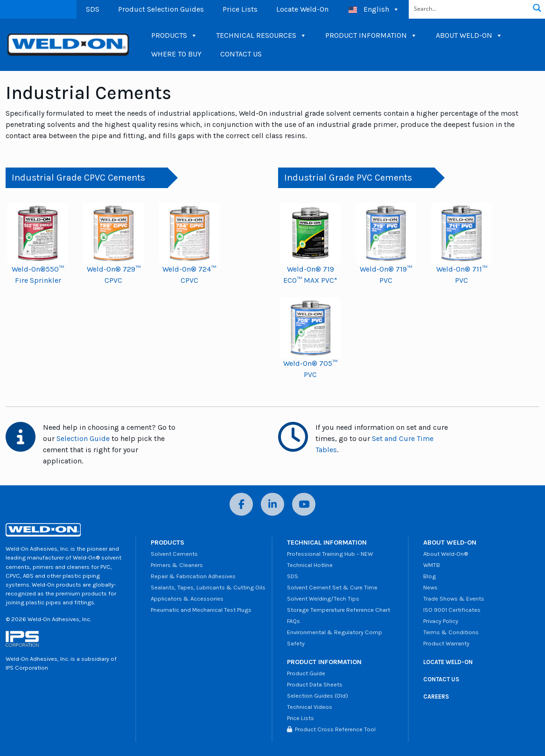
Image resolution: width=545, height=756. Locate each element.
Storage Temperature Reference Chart (339, 610)
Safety (296, 643)
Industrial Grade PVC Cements (348, 178)
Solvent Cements (174, 554)
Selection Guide (83, 438)
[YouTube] (304, 504)
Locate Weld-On (302, 9)
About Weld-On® (446, 554)
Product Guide (306, 673)
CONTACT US (241, 54)
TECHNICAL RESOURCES (261, 35)
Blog (430, 576)
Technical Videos (310, 707)
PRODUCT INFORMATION (371, 35)
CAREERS (436, 696)
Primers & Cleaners (177, 565)
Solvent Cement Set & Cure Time (332, 587)
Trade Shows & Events (454, 598)
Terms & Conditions (451, 632)
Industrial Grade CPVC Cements (78, 178)
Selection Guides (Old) (318, 696)
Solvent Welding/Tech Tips (323, 598)
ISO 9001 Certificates (452, 610)
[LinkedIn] (272, 504)
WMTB (432, 565)
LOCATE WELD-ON (448, 662)
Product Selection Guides (161, 9)
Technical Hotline (310, 565)
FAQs (293, 621)
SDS (93, 9)
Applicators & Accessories (187, 598)
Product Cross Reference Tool (331, 729)
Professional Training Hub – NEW (330, 554)
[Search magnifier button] (537, 8)
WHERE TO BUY (176, 54)
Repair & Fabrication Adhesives (193, 576)
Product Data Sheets (315, 684)
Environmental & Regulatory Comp (335, 632)
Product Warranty (446, 643)
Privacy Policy (441, 621)
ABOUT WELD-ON (469, 35)
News (430, 587)
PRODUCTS (174, 35)
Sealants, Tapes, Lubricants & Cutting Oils (208, 587)
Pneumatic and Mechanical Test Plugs (201, 610)
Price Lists (240, 9)
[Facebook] (241, 504)
